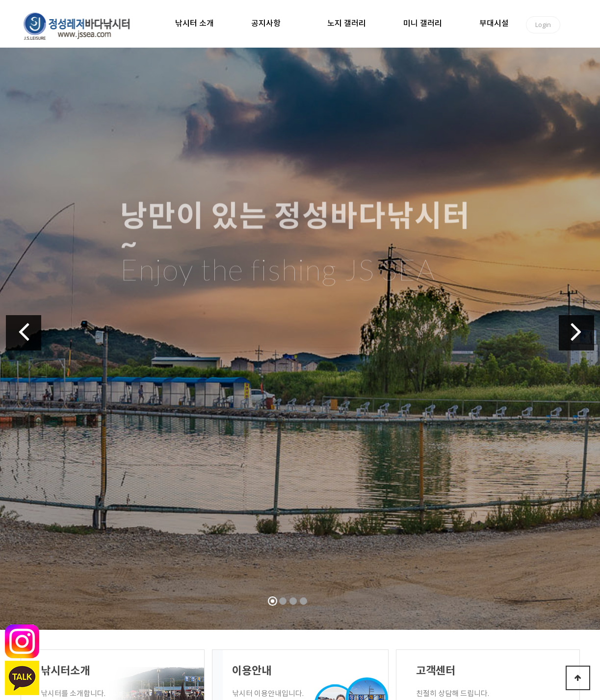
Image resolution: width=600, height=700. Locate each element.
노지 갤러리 (347, 24)
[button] (24, 333)
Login (543, 25)
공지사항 (266, 24)
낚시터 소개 (195, 24)
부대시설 (494, 24)
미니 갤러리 (423, 24)
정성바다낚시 (83, 26)
